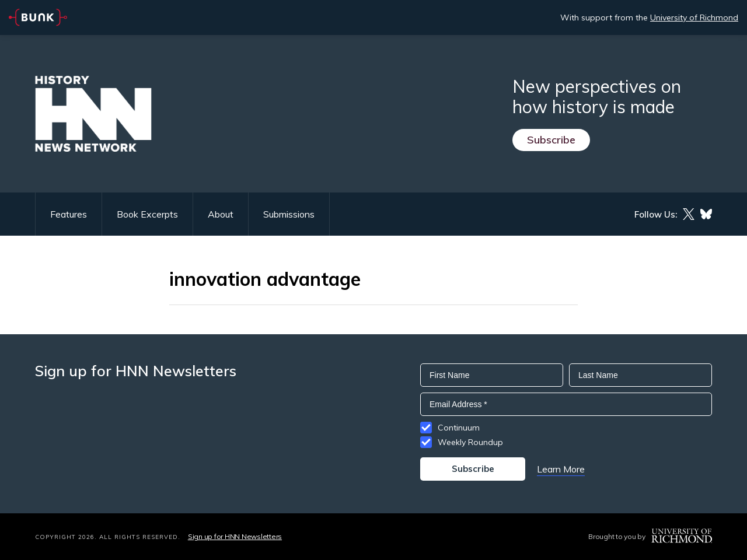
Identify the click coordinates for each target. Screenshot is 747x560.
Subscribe (551, 140)
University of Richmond (694, 17)
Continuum (459, 428)
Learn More (561, 469)
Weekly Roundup (470, 442)
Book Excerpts (147, 214)
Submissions (289, 214)
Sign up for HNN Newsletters (235, 536)
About (221, 214)
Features (69, 214)
